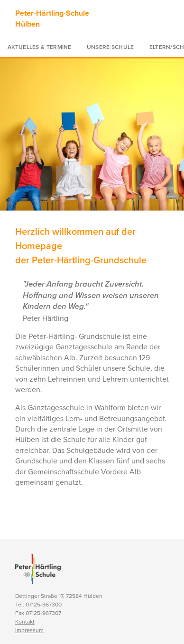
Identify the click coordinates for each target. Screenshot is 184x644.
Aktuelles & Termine (40, 47)
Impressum (29, 630)
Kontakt (25, 622)
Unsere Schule (110, 47)
